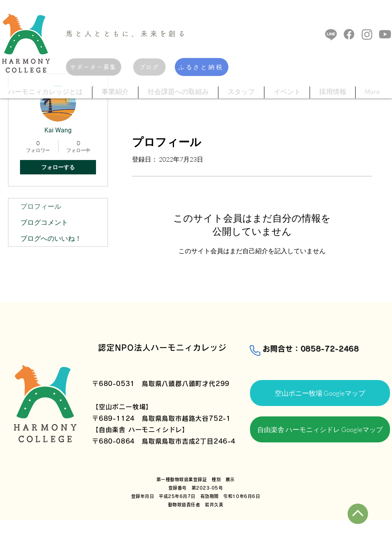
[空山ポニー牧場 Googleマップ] (320, 393)
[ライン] (331, 34)
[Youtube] (385, 34)
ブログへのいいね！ (51, 238)
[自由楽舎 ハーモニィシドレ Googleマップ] (320, 429)
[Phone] (255, 350)
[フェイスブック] (349, 34)
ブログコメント (44, 222)
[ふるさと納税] (202, 67)
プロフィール (41, 206)
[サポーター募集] (94, 67)
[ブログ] (149, 67)
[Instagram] (367, 34)
